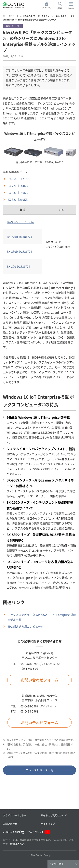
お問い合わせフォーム (40, 680)
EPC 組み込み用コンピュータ (26, 626)
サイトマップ (48, 824)
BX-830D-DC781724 (20, 251)
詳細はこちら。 (18, 844)
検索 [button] (62, 6)
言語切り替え (57, 864)
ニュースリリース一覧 (40, 770)
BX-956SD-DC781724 (20, 222)
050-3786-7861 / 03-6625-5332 (40, 664)
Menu (71, 8)
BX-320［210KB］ (19, 199)
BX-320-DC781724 (19, 266)
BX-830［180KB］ (19, 193)
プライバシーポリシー (15, 815)
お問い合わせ (10, 824)
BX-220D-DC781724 (20, 237)
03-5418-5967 (29, 706)
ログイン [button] (48, 6)
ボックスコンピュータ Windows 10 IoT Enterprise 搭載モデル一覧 (42, 617)
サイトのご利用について (54, 815)
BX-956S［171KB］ (20, 179)
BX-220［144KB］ (19, 186)
